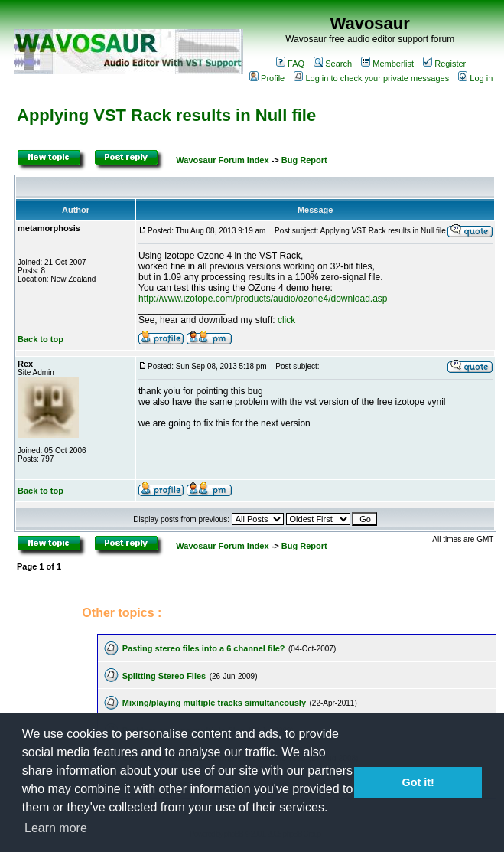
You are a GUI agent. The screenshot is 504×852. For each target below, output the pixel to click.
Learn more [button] (56, 828)
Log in (475, 78)
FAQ (290, 64)
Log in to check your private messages (371, 78)
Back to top (41, 339)
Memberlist (387, 64)
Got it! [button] (418, 782)
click (286, 320)
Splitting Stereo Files (164, 676)
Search (333, 64)
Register (444, 64)
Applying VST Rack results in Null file (166, 115)
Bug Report (304, 160)
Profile (267, 78)
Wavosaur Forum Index (222, 160)
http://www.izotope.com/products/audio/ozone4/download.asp (263, 299)
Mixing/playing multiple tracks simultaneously (214, 703)
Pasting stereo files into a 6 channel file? (204, 648)
